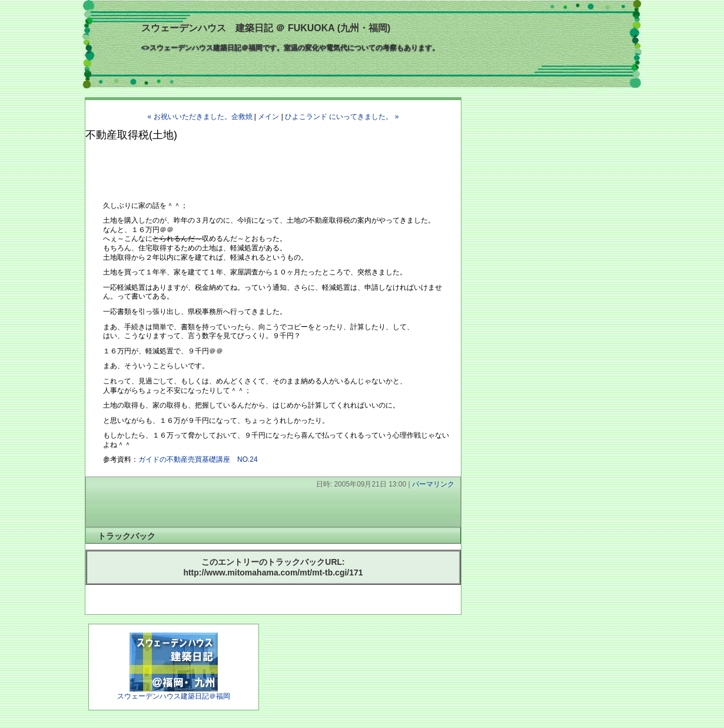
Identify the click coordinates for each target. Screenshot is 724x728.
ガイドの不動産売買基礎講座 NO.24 (198, 459)
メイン (268, 117)
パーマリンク (433, 484)
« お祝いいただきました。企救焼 (200, 117)
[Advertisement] (223, 166)
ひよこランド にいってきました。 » (342, 117)
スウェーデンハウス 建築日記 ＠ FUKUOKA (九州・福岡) (266, 28)
